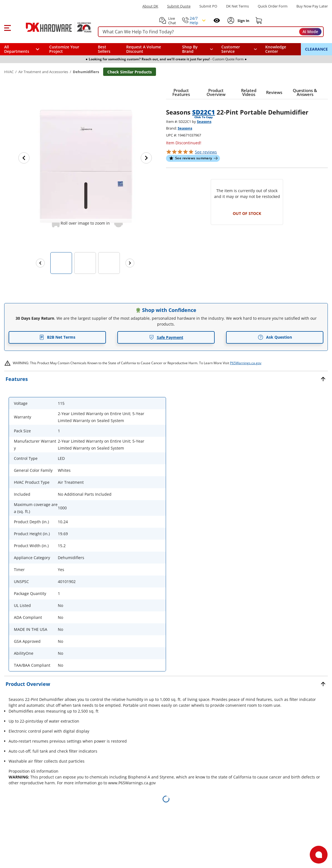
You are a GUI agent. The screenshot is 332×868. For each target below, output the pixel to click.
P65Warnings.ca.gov (246, 363)
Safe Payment (166, 337)
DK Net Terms (237, 6)
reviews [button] (206, 152)
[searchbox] (211, 32)
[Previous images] (40, 263)
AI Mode (310, 32)
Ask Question (275, 337)
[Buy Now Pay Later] (312, 6)
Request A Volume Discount (144, 49)
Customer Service (231, 49)
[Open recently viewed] (217, 20)
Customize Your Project (64, 49)
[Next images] (130, 263)
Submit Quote (179, 6)
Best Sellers (104, 49)
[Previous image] (24, 158)
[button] (7, 27)
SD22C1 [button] (204, 112)
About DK (150, 6)
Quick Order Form (273, 6)
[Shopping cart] (259, 21)
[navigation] (239, 49)
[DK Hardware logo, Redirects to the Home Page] (52, 27)
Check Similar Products (130, 72)
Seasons (204, 121)
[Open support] (319, 855)
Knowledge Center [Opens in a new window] (276, 49)
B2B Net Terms (57, 337)
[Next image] (146, 158)
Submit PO (208, 6)
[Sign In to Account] (243, 21)
